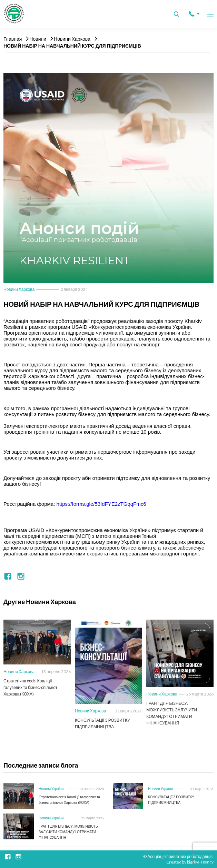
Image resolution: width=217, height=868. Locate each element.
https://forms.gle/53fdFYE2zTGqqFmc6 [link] (101, 504)
